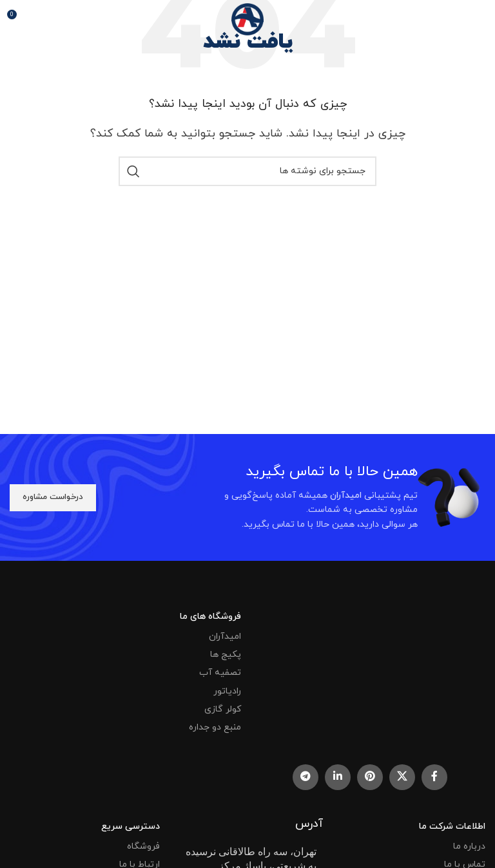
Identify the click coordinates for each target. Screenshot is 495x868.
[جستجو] (247, 171)
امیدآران (225, 637)
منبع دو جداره (215, 727)
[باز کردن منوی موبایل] (469, 19)
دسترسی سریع (131, 826)
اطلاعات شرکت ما (452, 826)
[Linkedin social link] (338, 777)
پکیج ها (226, 655)
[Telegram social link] (306, 777)
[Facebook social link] (434, 777)
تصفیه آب (220, 673)
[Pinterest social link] (370, 777)
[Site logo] (247, 19)
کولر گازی (223, 709)
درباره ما (469, 846)
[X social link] (402, 777)
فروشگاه (143, 846)
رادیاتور (227, 691)
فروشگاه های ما (210, 617)
